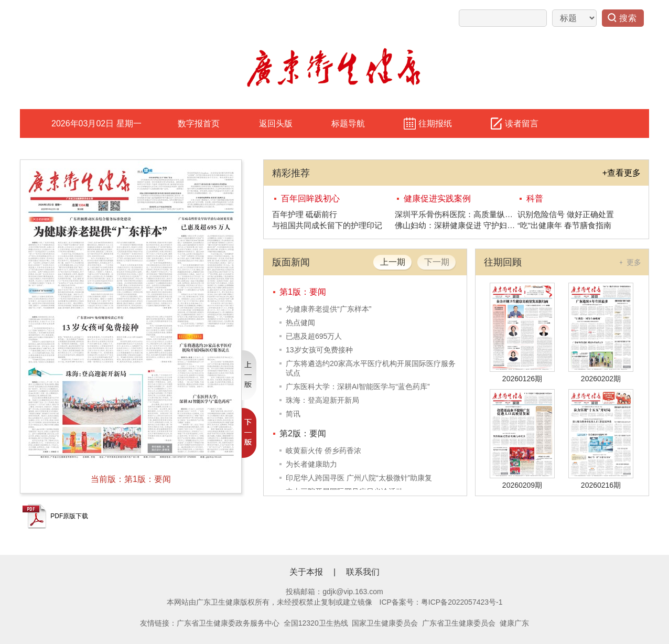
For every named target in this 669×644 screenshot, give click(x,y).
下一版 (249, 433)
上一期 (393, 262)
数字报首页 (199, 124)
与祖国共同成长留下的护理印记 (327, 225)
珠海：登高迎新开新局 (322, 400)
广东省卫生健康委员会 (459, 623)
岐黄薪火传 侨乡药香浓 (323, 450)
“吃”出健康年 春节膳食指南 (564, 225)
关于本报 (306, 572)
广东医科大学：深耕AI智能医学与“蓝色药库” (358, 387)
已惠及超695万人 (314, 336)
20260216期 (601, 485)
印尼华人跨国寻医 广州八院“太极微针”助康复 (359, 478)
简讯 (293, 414)
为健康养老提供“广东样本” (328, 309)
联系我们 (363, 572)
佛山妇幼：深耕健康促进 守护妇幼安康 (456, 225)
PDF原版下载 (55, 516)
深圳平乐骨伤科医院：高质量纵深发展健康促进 (456, 214)
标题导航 (348, 124)
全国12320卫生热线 (316, 623)
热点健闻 (300, 323)
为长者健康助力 (311, 464)
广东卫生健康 (218, 602)
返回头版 (276, 124)
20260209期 (522, 485)
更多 (634, 262)
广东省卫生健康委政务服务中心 (228, 623)
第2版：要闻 (303, 433)
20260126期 (522, 379)
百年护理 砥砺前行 (305, 214)
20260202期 (601, 379)
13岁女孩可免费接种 (319, 350)
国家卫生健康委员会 (385, 623)
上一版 (249, 375)
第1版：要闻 (303, 292)
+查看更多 (622, 173)
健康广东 (514, 623)
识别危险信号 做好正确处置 (566, 214)
